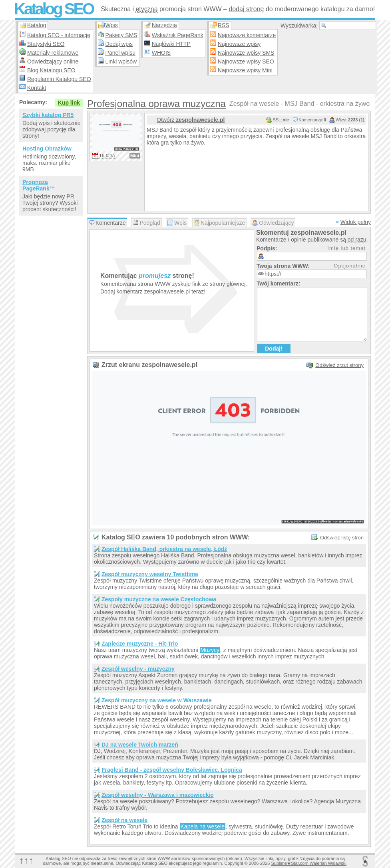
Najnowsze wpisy (239, 44)
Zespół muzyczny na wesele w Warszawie (157, 700)
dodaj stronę (246, 9)
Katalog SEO (54, 9)
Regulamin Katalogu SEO (59, 79)
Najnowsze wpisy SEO (246, 61)
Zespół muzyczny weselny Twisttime (150, 574)
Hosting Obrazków (47, 149)
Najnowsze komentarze (247, 35)
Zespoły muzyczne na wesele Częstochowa (159, 599)
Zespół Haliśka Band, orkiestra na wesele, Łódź (164, 549)
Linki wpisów (121, 61)
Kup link (69, 103)
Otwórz (191, 120)
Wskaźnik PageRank (178, 35)
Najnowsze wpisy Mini (245, 70)
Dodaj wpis (119, 44)
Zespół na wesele (124, 820)
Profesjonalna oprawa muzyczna (156, 104)
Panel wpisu (121, 53)
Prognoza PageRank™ (39, 185)
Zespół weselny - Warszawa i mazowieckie (157, 795)
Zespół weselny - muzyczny (138, 669)
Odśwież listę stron (342, 538)
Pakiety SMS (121, 35)
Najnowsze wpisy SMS (246, 53)
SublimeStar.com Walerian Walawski (308, 863)
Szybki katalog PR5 (48, 115)
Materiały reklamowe (53, 53)
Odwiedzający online (53, 61)
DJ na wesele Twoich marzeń (140, 745)
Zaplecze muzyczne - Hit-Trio (140, 644)
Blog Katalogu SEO (51, 70)
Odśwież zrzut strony (339, 365)
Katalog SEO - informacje (59, 35)
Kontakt (37, 88)
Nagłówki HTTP (171, 44)
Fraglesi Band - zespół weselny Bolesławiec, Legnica (172, 770)
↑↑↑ (26, 860)
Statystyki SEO (46, 44)
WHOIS (161, 53)
